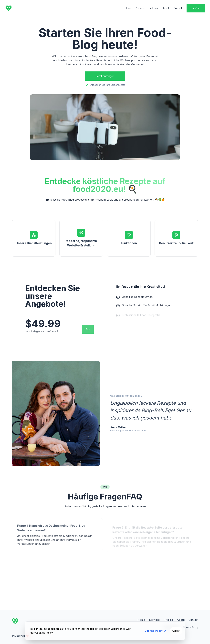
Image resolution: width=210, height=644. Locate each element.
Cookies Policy (156, 631)
